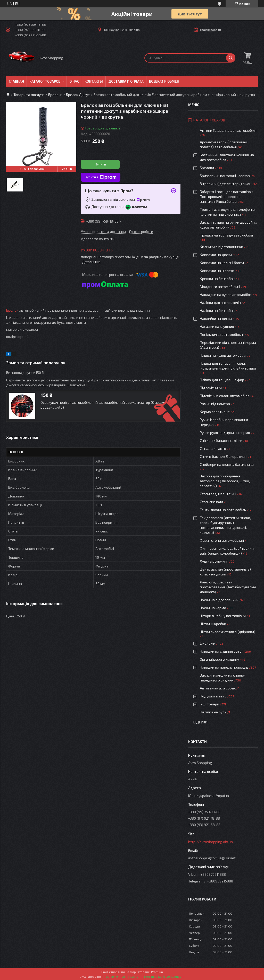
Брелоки (55, 95)
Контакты (94, 81)
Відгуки (200, 722)
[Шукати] (231, 58)
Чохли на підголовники (219, 600)
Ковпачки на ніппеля (217, 271)
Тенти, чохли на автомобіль (223, 510)
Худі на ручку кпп (214, 561)
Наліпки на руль (213, 712)
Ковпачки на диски (216, 255)
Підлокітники (211, 388)
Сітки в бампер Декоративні (224, 456)
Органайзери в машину (219, 659)
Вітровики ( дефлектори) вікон (226, 184)
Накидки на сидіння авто (221, 651)
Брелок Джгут (78, 95)
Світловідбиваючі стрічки (221, 440)
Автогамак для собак (218, 688)
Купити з (101, 177)
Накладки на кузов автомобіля (226, 295)
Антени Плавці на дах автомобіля (228, 130)
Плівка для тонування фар (222, 380)
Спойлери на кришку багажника (227, 464)
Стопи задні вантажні (218, 494)
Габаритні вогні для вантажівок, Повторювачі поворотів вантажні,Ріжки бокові (227, 196)
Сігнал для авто (213, 448)
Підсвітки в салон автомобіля (225, 396)
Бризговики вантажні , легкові (225, 176)
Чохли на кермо (213, 608)
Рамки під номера (215, 404)
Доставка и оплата (126, 81)
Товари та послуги (29, 95)
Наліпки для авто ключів (220, 303)
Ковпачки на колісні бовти (222, 263)
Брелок (12, 310)
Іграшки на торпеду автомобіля (226, 235)
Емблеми (208, 643)
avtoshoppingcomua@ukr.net (212, 858)
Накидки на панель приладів (224, 667)
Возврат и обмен (164, 81)
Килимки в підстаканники (221, 247)
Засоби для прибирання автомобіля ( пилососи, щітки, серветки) (225, 481)
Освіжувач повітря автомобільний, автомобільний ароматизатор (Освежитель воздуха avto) (107, 405)
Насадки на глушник (217, 326)
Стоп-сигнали (211, 502)
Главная (16, 81)
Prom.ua (157, 972)
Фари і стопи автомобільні (222, 540)
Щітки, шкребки (213, 624)
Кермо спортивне (215, 412)
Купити (100, 164)
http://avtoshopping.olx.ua (211, 842)
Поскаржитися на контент (123, 976)
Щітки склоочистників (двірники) (228, 632)
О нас (74, 81)
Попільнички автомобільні (222, 334)
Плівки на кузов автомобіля (223, 355)
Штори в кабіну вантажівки (223, 616)
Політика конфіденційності (164, 976)
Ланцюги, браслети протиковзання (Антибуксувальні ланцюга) (228, 587)
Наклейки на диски (216, 318)
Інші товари (209, 704)
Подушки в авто (213, 696)
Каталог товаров (45, 81)
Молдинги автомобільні (220, 287)
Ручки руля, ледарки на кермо (225, 432)
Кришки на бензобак (217, 279)
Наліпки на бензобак (217, 310)
